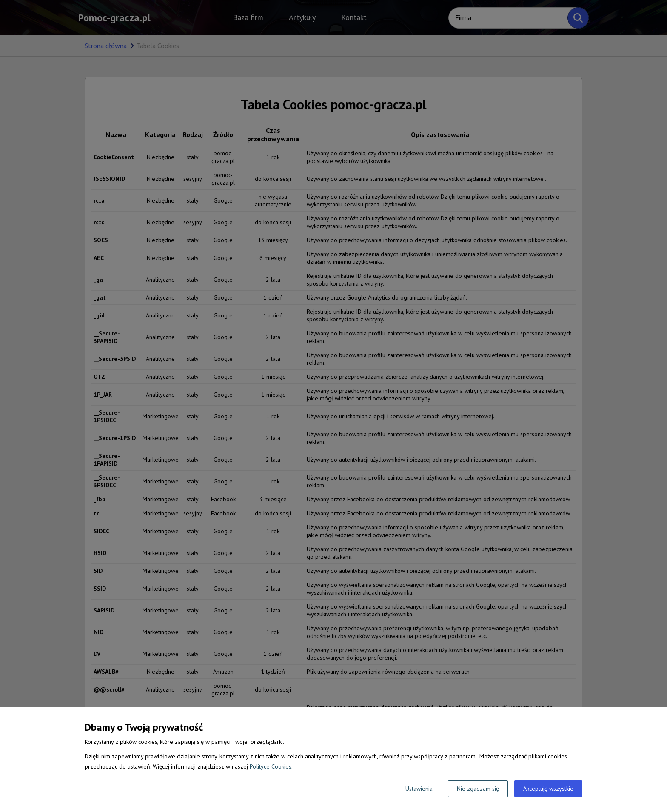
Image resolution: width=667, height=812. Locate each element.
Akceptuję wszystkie (548, 789)
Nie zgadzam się (478, 789)
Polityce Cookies (271, 766)
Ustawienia (419, 789)
